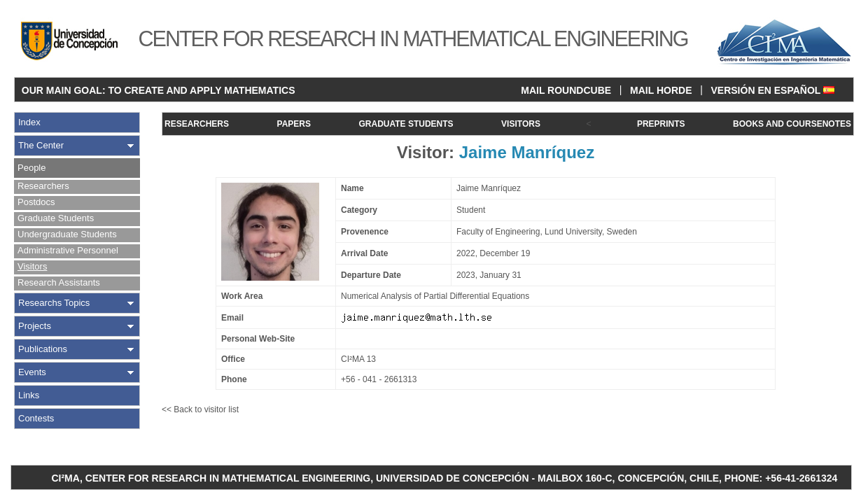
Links (29, 395)
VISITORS (521, 124)
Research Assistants (59, 282)
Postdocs (36, 202)
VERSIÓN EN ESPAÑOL (772, 90)
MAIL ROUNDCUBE (566, 90)
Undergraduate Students (67, 234)
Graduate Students (56, 218)
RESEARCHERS (197, 124)
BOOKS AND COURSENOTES (792, 124)
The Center (41, 145)
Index (29, 122)
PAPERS (294, 124)
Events (32, 372)
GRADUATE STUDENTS (406, 124)
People (31, 168)
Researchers (43, 186)
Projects (35, 326)
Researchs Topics (54, 303)
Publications (43, 349)
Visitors (32, 266)
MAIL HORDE (661, 90)
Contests (36, 418)
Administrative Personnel (68, 250)
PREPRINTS (661, 124)
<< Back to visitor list (200, 409)
